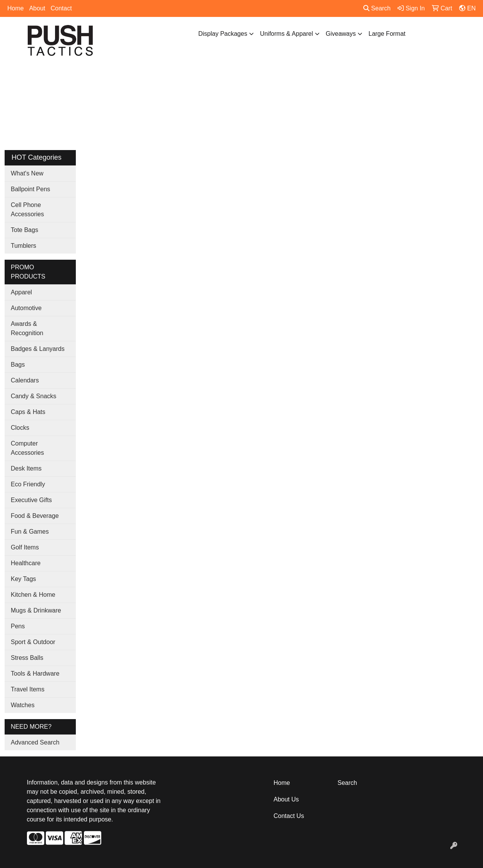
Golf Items (25, 547)
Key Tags (23, 579)
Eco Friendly (28, 484)
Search (377, 8)
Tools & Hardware (35, 674)
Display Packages (223, 34)
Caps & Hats (28, 412)
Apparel (21, 292)
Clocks (20, 428)
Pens (18, 626)
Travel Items (28, 689)
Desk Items (26, 468)
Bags (18, 365)
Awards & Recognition (27, 328)
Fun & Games (30, 532)
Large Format (387, 34)
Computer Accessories (27, 448)
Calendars (25, 380)
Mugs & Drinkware (36, 610)
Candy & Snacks (33, 396)
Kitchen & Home (33, 595)
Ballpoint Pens (30, 189)
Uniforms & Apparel (286, 34)
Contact (61, 8)
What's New (27, 173)
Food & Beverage (35, 516)
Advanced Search (35, 742)
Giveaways (341, 34)
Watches (23, 705)
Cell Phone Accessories (27, 209)
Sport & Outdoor (33, 642)
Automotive (26, 308)
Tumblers (23, 246)
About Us (286, 799)
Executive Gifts (31, 500)
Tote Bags (24, 230)
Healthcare (26, 563)
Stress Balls (27, 658)
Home (16, 8)
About (37, 8)
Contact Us (289, 816)
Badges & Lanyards (38, 349)
